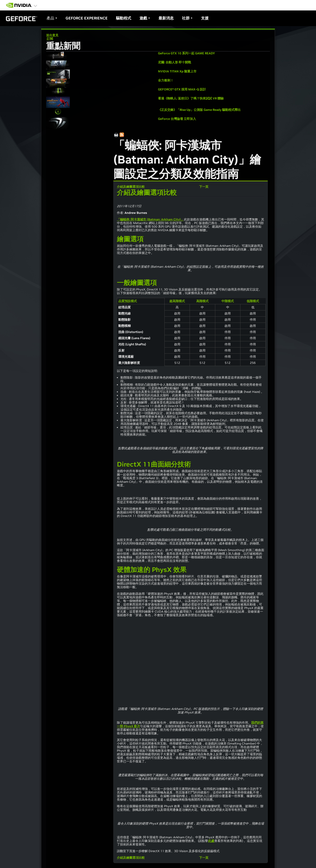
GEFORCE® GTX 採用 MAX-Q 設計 (182, 89)
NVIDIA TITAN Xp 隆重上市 (177, 71)
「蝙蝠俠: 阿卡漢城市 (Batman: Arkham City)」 (150, 219)
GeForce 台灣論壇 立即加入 (177, 119)
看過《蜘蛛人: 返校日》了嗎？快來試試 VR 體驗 (191, 98)
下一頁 (204, 187)
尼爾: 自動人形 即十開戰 (175, 62)
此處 (211, 841)
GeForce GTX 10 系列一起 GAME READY (186, 53)
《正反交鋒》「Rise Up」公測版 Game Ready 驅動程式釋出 (199, 110)
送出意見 (52, 35)
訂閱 (50, 39)
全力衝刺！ (166, 80)
